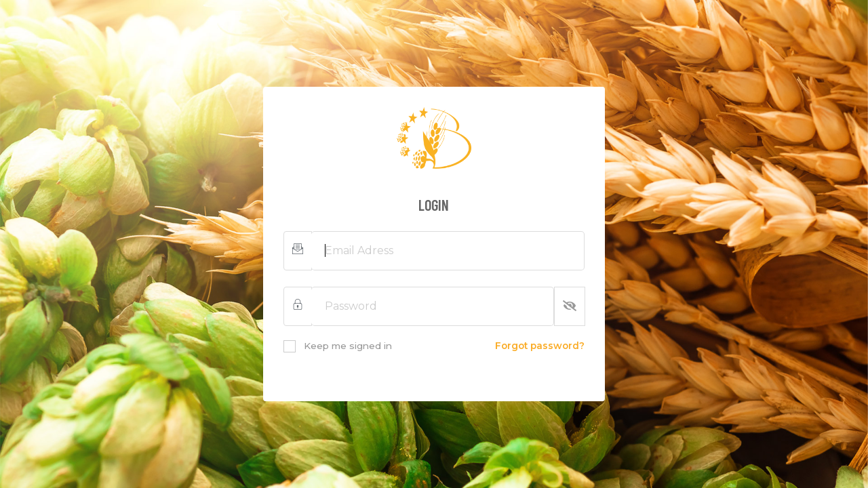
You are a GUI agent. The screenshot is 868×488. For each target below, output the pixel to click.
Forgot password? (540, 346)
